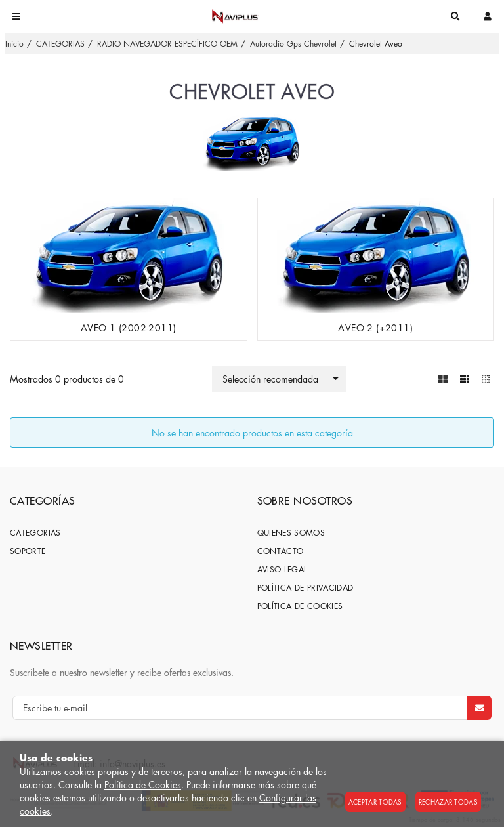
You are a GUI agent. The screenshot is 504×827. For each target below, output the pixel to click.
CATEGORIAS (35, 533)
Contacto (281, 551)
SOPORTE (28, 551)
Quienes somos (291, 533)
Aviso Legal (283, 569)
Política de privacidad (305, 588)
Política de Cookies (143, 784)
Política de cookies (300, 606)
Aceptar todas (375, 802)
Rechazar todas (448, 802)
